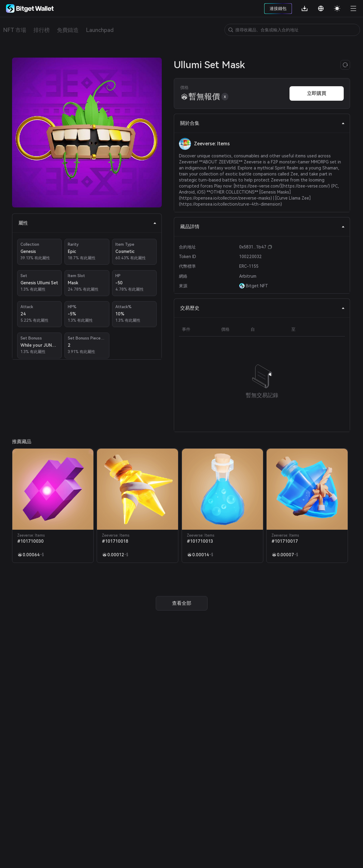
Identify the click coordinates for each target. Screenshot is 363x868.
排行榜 (42, 30)
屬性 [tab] (88, 223)
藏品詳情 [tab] (263, 227)
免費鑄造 (68, 30)
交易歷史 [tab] (263, 308)
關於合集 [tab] (263, 123)
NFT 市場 (15, 30)
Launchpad (100, 30)
